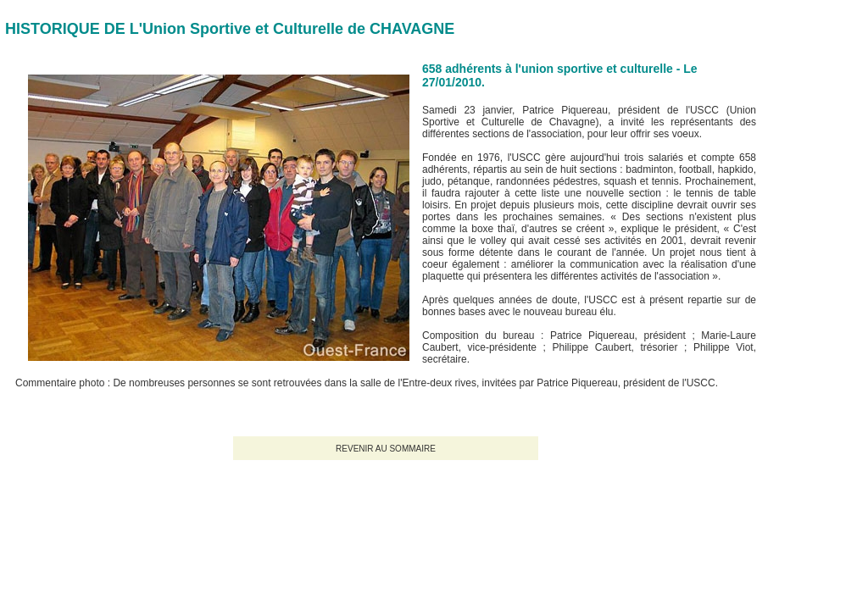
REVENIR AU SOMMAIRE (386, 449)
